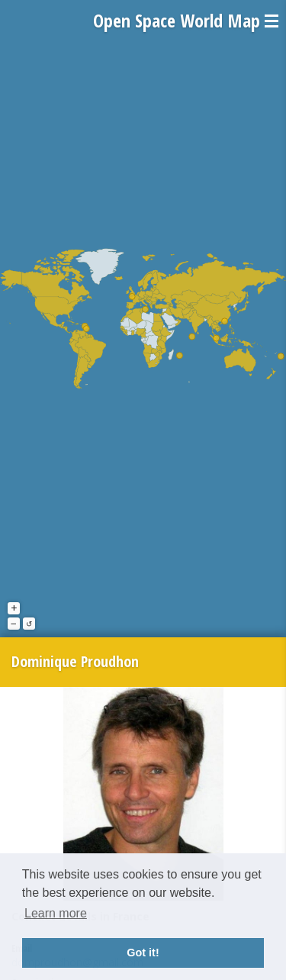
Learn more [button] (56, 913)
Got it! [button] (143, 953)
